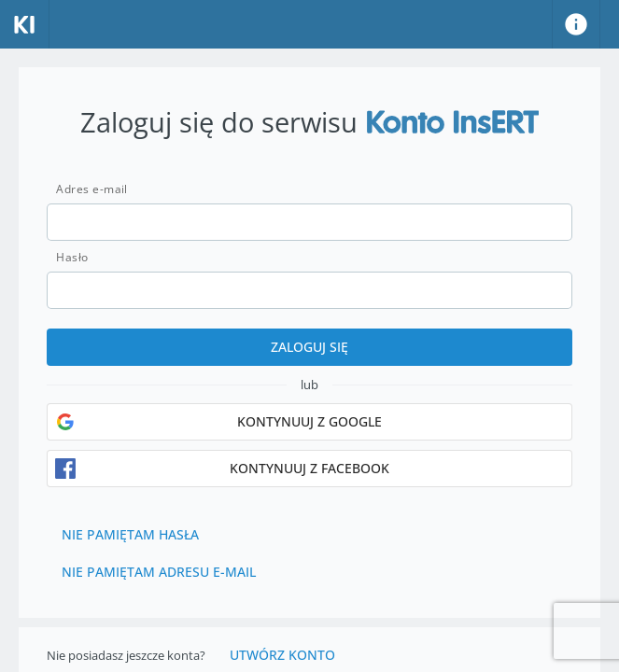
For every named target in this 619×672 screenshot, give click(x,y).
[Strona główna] (25, 24)
